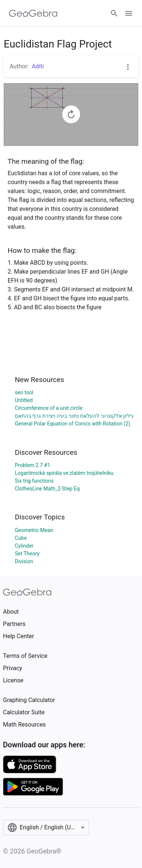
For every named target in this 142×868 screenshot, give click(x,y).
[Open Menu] (129, 13)
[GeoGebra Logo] (33, 13)
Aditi (38, 66)
